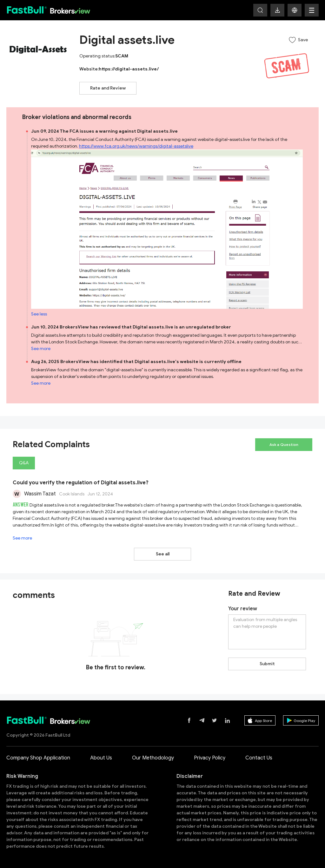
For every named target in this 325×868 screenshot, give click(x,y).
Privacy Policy (210, 758)
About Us (101, 758)
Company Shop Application (38, 758)
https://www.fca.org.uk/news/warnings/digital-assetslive (136, 146)
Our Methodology (153, 758)
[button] (295, 10)
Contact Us (259, 758)
